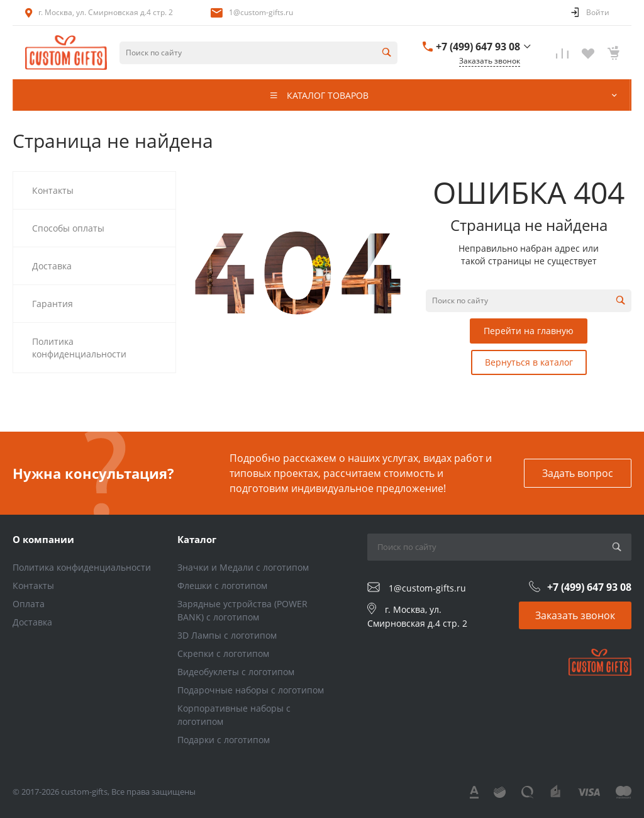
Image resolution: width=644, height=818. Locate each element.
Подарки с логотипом (224, 740)
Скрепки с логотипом (223, 653)
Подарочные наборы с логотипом (251, 690)
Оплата (29, 604)
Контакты (33, 585)
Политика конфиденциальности (82, 567)
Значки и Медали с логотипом (243, 567)
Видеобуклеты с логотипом (236, 672)
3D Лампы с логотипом (227, 635)
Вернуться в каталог (529, 362)
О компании (43, 539)
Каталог (197, 539)
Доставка (32, 622)
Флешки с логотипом (222, 585)
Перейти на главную (529, 331)
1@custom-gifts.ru (261, 12)
